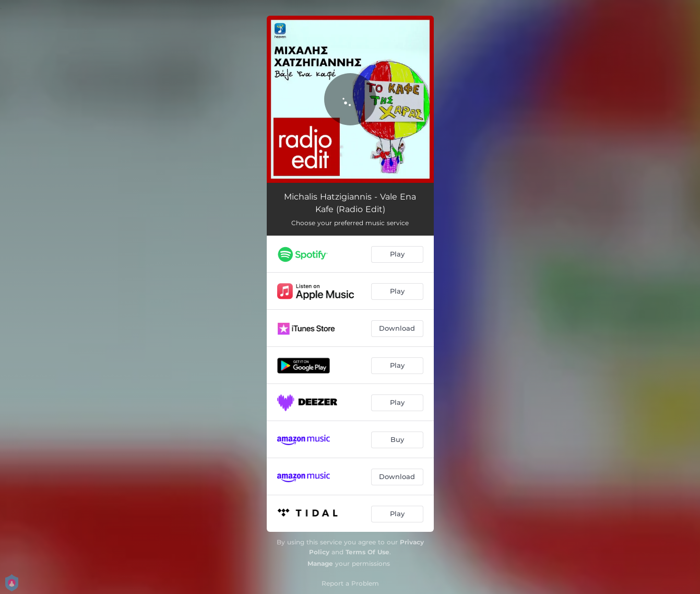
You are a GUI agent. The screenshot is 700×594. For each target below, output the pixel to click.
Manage (320, 563)
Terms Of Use (367, 552)
